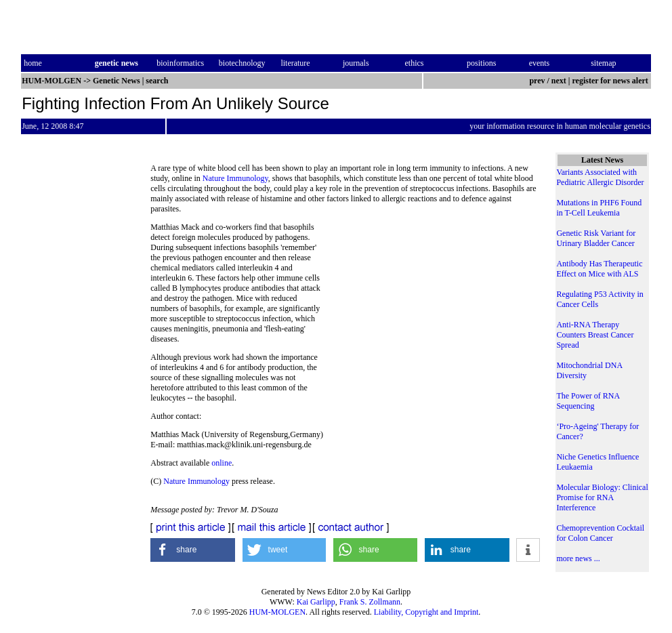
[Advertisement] (430, 315)
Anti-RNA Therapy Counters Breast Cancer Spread (595, 335)
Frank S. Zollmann (370, 602)
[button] (193, 550)
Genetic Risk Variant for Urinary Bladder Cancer (596, 238)
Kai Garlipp (316, 602)
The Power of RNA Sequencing (588, 401)
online (222, 463)
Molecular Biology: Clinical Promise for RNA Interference (602, 497)
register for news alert (611, 81)
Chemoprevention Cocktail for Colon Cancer (600, 533)
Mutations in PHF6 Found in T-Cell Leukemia (599, 208)
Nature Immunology (235, 178)
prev (537, 81)
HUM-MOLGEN (277, 612)
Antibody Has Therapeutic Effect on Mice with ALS (599, 269)
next (559, 81)
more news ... (578, 558)
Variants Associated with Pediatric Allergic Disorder (600, 177)
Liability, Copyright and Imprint (426, 612)
